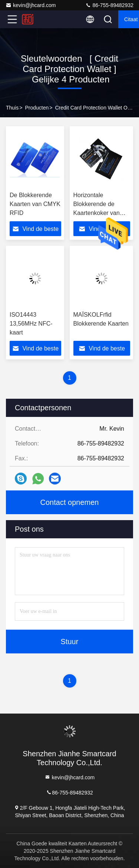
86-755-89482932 (109, 5)
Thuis (12, 108)
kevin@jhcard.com (31, 5)
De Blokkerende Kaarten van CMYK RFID (35, 204)
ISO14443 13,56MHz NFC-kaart (31, 324)
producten (37, 108)
